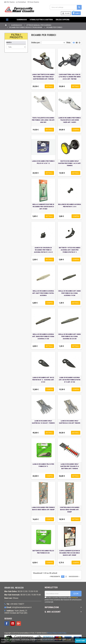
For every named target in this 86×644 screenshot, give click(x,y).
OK (76, 594)
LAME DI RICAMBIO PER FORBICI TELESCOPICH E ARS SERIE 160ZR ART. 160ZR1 (70, 120)
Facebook (7, 623)
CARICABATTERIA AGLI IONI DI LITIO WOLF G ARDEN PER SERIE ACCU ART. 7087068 (70, 77)
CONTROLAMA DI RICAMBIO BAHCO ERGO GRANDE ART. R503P (70, 510)
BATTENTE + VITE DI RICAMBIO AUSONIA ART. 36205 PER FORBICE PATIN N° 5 (70, 250)
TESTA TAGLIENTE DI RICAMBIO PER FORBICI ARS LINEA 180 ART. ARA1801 (43, 120)
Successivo (74, 577)
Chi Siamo (10, 2)
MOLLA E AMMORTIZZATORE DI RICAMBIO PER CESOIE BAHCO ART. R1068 (43, 207)
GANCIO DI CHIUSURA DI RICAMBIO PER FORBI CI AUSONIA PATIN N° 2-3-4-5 (43, 250)
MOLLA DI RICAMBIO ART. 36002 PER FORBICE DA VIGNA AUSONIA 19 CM (70, 293)
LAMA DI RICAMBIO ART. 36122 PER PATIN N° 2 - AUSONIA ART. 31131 (43, 380)
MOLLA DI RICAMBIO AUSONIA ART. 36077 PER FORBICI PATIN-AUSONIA (43, 293)
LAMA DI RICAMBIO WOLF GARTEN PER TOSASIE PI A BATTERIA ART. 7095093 (70, 466)
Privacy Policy (52, 633)
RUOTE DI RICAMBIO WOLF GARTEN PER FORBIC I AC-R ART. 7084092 (70, 163)
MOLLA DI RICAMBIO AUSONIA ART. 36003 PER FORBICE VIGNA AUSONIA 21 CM (43, 336)
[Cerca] (66, 7)
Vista (68, 43)
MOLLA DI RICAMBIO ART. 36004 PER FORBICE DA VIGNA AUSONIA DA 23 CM (70, 336)
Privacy (74, 597)
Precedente (54, 577)
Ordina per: (36, 43)
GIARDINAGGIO (22, 20)
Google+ (19, 623)
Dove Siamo (33, 2)
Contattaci (21, 2)
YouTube (13, 623)
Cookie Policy (62, 633)
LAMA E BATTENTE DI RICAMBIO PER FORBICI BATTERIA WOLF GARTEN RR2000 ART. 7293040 (43, 77)
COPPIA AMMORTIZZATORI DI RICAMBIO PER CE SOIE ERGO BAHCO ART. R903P (70, 553)
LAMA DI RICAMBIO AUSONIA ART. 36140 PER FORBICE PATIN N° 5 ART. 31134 (70, 380)
